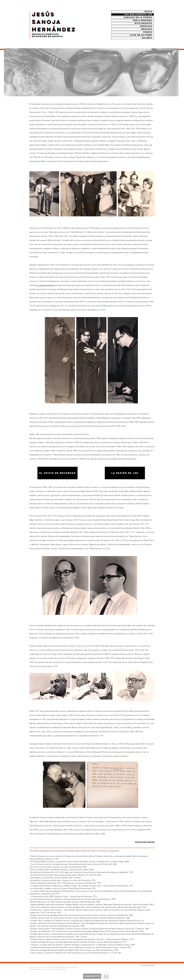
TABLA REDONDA (142, 20)
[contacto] (92, 976)
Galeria (147, 38)
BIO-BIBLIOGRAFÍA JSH (138, 15)
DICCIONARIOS (143, 23)
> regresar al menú (147, 965)
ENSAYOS (147, 29)
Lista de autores (141, 35)
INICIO (148, 12)
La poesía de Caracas (45, 285)
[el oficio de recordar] (57, 473)
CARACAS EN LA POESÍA (138, 17)
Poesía (148, 32)
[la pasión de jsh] (125, 473)
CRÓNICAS (146, 26)
